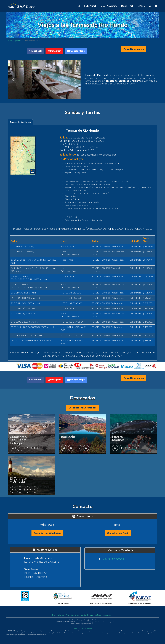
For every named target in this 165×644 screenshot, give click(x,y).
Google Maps (76, 51)
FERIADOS (91, 6)
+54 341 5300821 (114, 559)
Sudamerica (107, 615)
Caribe (83, 615)
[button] (13, 79)
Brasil (77, 615)
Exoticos (98, 615)
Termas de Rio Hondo (20, 122)
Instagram (54, 51)
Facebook (35, 51)
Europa (90, 615)
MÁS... (141, 6)
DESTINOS (127, 6)
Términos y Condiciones (83, 629)
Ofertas (61, 615)
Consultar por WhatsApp (47, 533)
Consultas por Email (118, 533)
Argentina (17, 41)
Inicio (10, 41)
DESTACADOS (109, 6)
